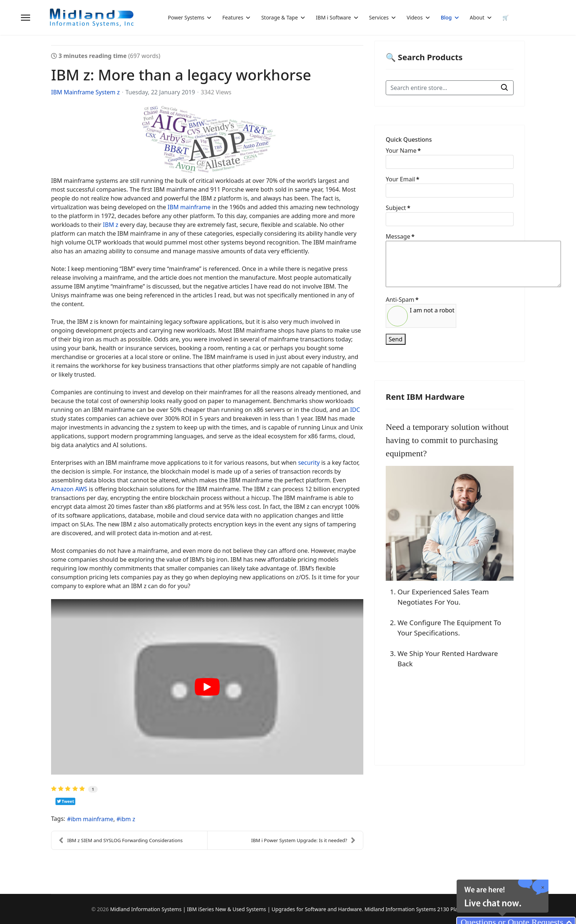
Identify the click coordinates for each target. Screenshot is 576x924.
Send (396, 339)
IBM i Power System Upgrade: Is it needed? (303, 840)
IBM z (111, 225)
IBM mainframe (189, 207)
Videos (415, 17)
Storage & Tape (280, 17)
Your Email (402, 179)
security (309, 463)
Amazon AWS (69, 489)
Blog (446, 17)
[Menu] (26, 18)
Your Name (403, 151)
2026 (104, 909)
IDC (355, 410)
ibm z (128, 819)
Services (379, 17)
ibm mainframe (92, 819)
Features (233, 17)
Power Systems (186, 17)
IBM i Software (334, 17)
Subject (398, 208)
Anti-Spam (402, 300)
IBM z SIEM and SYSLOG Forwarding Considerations (121, 840)
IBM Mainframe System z (85, 92)
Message (400, 236)
